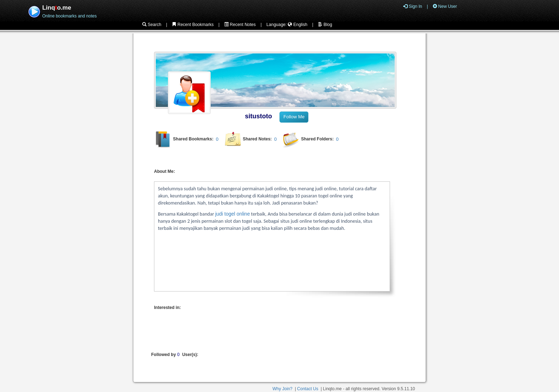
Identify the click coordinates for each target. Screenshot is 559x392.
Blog (325, 25)
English (298, 25)
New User (445, 6)
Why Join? (282, 389)
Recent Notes (240, 25)
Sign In (413, 6)
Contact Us (307, 389)
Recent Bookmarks (193, 25)
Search (152, 25)
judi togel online (233, 214)
